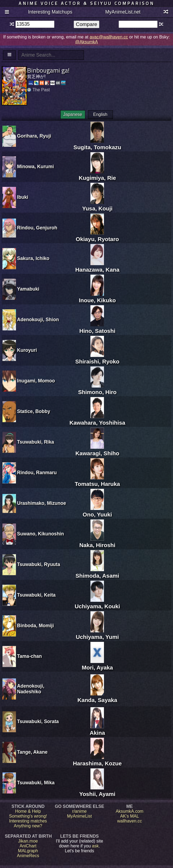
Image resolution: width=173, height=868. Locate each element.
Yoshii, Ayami (97, 791)
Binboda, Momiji (35, 626)
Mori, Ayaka (97, 664)
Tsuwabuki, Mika (36, 783)
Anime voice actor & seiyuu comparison (86, 3)
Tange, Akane (32, 752)
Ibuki (23, 197)
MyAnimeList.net (123, 12)
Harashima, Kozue (97, 760)
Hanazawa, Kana (97, 266)
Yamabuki (28, 289)
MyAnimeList (80, 816)
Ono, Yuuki (97, 511)
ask (95, 846)
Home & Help (28, 811)
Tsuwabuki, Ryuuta (39, 564)
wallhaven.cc (130, 821)
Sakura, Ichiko (33, 258)
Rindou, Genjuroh (37, 228)
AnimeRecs (28, 856)
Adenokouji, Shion (38, 320)
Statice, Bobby (34, 411)
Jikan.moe (28, 841)
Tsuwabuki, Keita (36, 595)
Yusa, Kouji (97, 205)
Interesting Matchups (50, 12)
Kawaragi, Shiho (97, 450)
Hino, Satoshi (97, 328)
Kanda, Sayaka (97, 697)
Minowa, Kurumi (35, 167)
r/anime (79, 811)
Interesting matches (28, 821)
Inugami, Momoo (36, 381)
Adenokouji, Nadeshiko (31, 689)
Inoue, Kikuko (97, 297)
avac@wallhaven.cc (109, 37)
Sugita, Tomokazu (97, 144)
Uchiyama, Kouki (97, 603)
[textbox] (35, 24)
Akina (97, 729)
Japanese (73, 114)
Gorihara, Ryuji (34, 136)
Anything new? (28, 826)
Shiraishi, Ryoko (97, 358)
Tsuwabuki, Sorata (38, 721)
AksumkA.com (129, 811)
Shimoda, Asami (97, 572)
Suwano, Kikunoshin (40, 534)
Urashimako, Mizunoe (42, 503)
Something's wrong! (28, 816)
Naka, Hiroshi (97, 542)
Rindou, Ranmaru (37, 473)
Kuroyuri (27, 350)
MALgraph (28, 851)
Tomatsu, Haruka (97, 481)
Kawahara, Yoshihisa (97, 419)
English (100, 114)
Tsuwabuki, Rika (36, 442)
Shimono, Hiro (97, 389)
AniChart (28, 846)
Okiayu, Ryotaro (97, 236)
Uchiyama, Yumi (97, 634)
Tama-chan (30, 656)
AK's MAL (130, 816)
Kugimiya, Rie (97, 175)
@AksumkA (87, 42)
